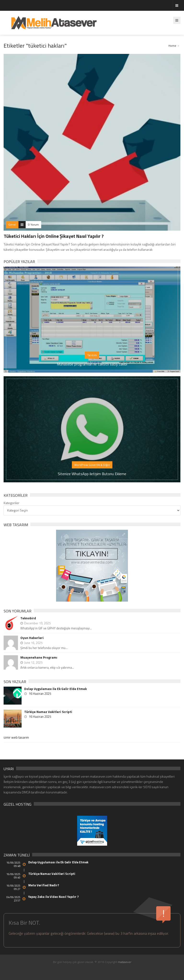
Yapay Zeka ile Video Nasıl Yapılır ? (53, 897)
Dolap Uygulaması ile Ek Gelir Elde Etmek (55, 689)
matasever (125, 962)
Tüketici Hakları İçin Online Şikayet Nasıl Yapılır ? (54, 236)
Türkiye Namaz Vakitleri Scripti (48, 712)
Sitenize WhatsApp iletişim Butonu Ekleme (92, 474)
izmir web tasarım (16, 737)
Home (172, 46)
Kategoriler (11, 503)
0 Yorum (33, 225)
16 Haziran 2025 (40, 694)
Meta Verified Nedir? (44, 885)
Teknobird (28, 618)
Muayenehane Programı (39, 657)
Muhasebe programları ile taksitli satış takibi (92, 364)
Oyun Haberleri (32, 638)
